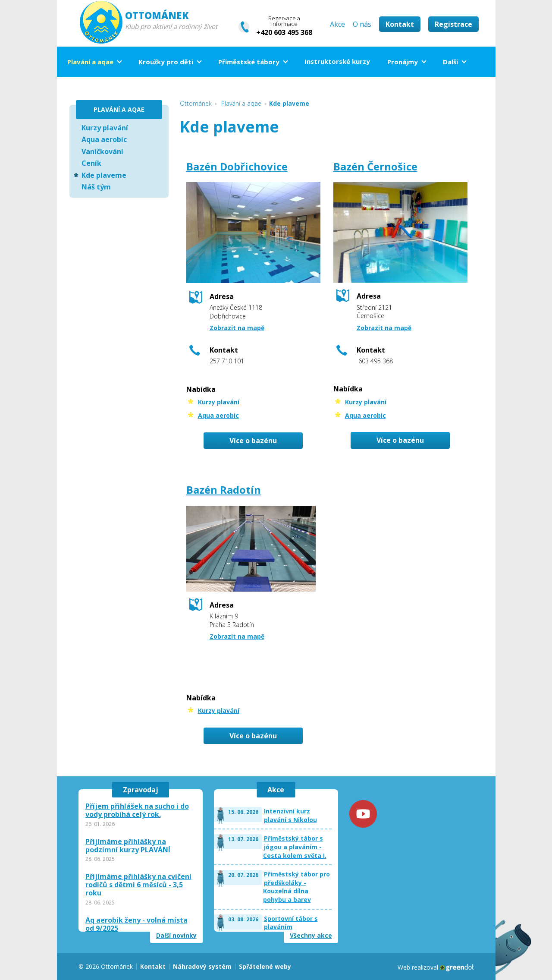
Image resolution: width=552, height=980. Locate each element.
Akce (337, 24)
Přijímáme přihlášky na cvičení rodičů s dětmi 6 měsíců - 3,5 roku (138, 885)
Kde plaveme (104, 175)
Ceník (91, 163)
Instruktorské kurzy (337, 61)
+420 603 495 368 (284, 32)
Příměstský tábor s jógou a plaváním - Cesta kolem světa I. (295, 847)
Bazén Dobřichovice (237, 166)
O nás (362, 24)
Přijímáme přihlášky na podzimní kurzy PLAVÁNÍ (128, 846)
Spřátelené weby (265, 966)
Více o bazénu (253, 441)
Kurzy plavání (219, 402)
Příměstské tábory (249, 62)
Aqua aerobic (218, 415)
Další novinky (176, 936)
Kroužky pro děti (166, 62)
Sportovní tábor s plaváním (291, 923)
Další (450, 62)
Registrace (453, 24)
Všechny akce (311, 936)
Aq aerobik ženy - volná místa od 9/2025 (136, 924)
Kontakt (400, 24)
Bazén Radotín (224, 490)
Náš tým (96, 187)
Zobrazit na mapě (237, 328)
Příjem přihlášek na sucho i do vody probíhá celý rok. (137, 810)
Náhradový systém (202, 966)
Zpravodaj (141, 790)
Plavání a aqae (90, 62)
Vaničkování (102, 151)
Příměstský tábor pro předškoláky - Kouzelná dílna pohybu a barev (296, 887)
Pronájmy (403, 62)
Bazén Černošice (375, 166)
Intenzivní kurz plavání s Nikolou (290, 815)
